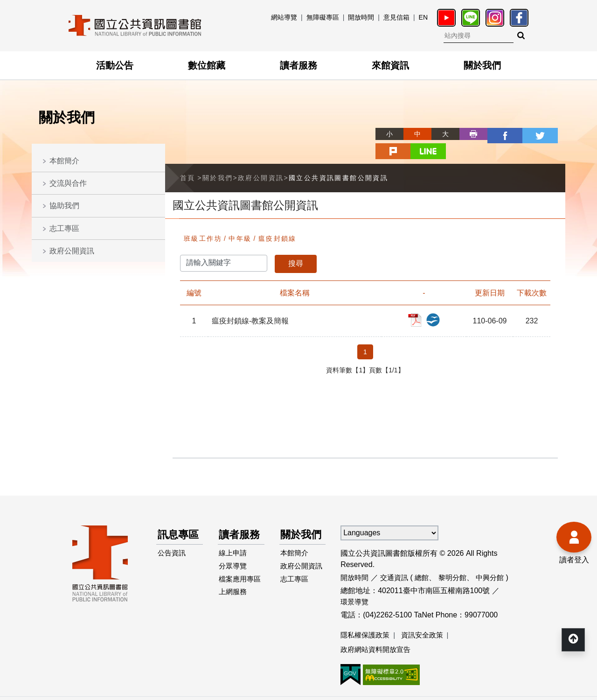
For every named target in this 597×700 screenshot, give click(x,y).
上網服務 (235, 609)
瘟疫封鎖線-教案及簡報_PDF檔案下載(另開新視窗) (423, 300)
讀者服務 (298, 65)
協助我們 (64, 206)
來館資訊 (390, 65)
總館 (426, 558)
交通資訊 (397, 558)
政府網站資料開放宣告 (378, 631)
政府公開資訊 (72, 251)
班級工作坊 (203, 219)
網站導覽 (284, 17)
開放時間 (361, 17)
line (551, 134)
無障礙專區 (323, 17)
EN (423, 17)
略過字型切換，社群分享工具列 (345, 125)
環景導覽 (355, 583)
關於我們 (482, 65)
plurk (523, 134)
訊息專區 (175, 525)
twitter (495, 134)
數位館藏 (207, 65)
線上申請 (235, 553)
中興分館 (497, 558)
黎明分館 (458, 558)
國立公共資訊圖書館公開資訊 (338, 159)
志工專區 (64, 228)
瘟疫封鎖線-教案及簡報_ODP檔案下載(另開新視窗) (437, 300)
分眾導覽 (235, 568)
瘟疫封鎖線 (278, 219)
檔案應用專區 (238, 589)
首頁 (188, 159)
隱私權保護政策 (367, 616)
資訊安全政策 (427, 616)
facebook (467, 134)
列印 (439, 134)
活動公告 (115, 65)
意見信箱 (396, 17)
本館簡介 (64, 161)
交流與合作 (68, 183)
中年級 (240, 219)
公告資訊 (173, 553)
